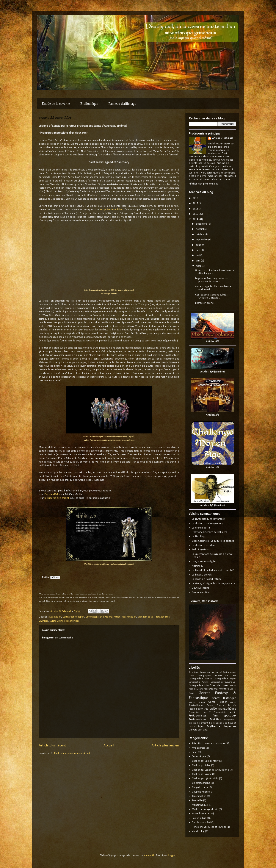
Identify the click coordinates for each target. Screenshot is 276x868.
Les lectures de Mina (204, 545)
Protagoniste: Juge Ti (200, 712)
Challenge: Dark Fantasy (205, 761)
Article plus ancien (165, 745)
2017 (196, 203)
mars (199, 266)
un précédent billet (111, 210)
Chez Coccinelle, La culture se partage (213, 541)
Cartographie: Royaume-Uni (223, 682)
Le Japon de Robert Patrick (206, 579)
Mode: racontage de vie (205, 809)
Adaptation (55, 617)
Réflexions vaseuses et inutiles (209, 827)
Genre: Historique (224, 698)
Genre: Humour (197, 702)
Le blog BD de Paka (202, 575)
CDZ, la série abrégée (204, 562)
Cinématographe (95, 617)
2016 (196, 209)
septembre (202, 240)
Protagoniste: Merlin (225, 712)
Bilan (195, 752)
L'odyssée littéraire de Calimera (209, 532)
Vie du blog (198, 831)
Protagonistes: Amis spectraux (212, 716)
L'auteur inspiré (201, 588)
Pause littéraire (200, 814)
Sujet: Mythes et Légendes (64, 621)
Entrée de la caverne (56, 104)
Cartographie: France (200, 679)
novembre (202, 229)
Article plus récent (52, 745)
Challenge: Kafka (201, 765)
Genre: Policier (218, 702)
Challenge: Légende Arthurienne (210, 770)
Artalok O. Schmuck (223, 138)
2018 (196, 198)
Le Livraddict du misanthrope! (208, 519)
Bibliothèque (89, 104)
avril (198, 261)
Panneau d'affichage (122, 104)
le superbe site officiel (57, 498)
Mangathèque (146, 617)
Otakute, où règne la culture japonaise (213, 584)
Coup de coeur (219, 686)
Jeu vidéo (211, 709)
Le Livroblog (198, 536)
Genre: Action (113, 617)
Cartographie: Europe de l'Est (217, 676)
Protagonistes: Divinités (205, 720)
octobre (200, 235)
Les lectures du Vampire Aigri (208, 523)
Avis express (199, 748)
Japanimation (129, 617)
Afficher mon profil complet (203, 184)
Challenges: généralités (205, 779)
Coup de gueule (201, 792)
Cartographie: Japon (73, 617)
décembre (202, 224)
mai (198, 255)
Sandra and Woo (201, 592)
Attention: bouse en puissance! (205, 672)
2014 (196, 219)
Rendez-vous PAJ (201, 823)
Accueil (109, 745)
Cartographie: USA (199, 686)
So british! (203, 723)
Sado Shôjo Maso (201, 550)
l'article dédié (52, 494)
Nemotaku (198, 566)
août (199, 245)
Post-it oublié (199, 818)
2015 (196, 214)
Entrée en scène (204, 303)
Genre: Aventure (220, 689)
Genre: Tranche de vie (221, 705)
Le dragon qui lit (201, 528)
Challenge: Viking (202, 774)
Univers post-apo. (198, 730)
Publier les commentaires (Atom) (72, 753)
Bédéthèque (199, 757)
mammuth (149, 855)
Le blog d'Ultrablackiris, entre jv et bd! (213, 570)
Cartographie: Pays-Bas (199, 682)
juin (198, 250)
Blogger (172, 855)
